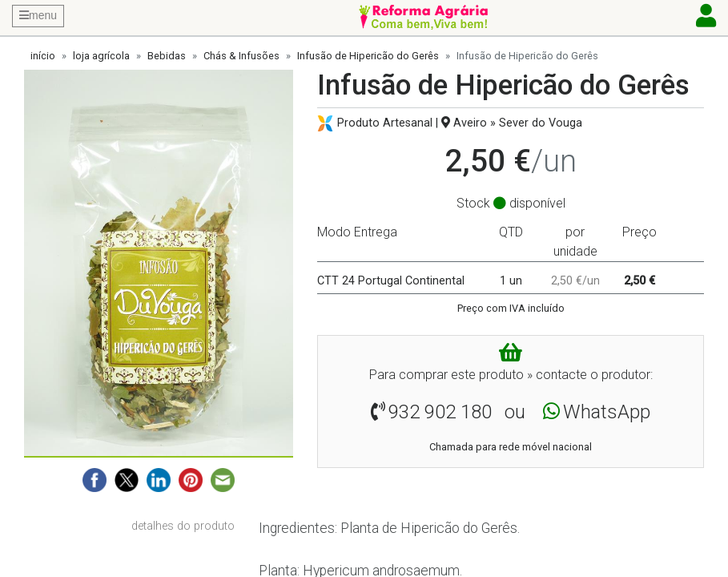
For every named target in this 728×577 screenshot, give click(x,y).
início (43, 56)
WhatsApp (607, 412)
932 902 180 (440, 412)
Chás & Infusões (241, 56)
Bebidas (167, 56)
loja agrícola (101, 56)
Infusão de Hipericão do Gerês (368, 56)
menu (38, 15)
